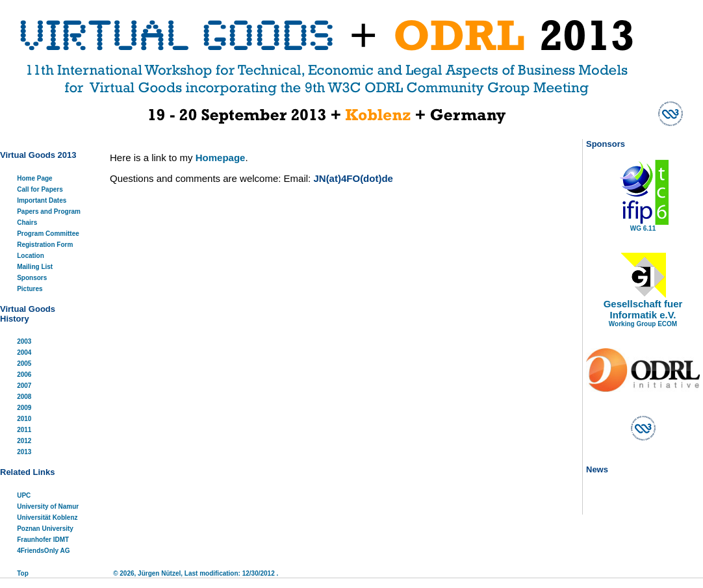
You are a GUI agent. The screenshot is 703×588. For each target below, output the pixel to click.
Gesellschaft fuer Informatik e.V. (643, 309)
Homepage (221, 158)
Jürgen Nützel (159, 573)
